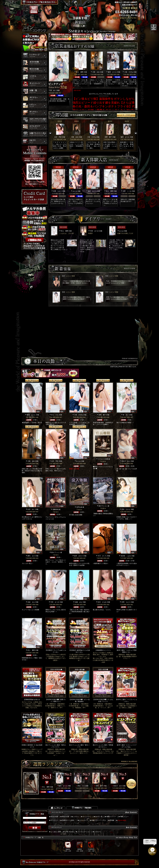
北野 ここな (127, 191)
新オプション (103, 506)
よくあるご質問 (56, 832)
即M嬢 (112, 820)
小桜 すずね (129, 72)
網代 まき (31, 556)
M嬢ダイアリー (111, 817)
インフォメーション (84, 832)
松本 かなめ (102, 602)
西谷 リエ (81, 786)
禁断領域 (56, 509)
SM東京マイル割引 (68, 820)
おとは (75, 191)
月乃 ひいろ (102, 556)
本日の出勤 (54, 817)
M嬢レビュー (124, 817)
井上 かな (55, 415)
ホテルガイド (84, 820)
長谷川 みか (126, 461)
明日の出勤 (66, 817)
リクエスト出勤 (103, 459)
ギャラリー (54, 820)
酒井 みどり (92, 191)
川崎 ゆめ (96, 72)
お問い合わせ (69, 832)
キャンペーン (87, 817)
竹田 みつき (94, 231)
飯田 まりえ (112, 72)
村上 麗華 (80, 72)
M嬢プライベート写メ (99, 820)
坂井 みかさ (78, 556)
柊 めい (53, 90)
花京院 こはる (126, 556)
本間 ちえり (57, 191)
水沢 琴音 (58, 137)
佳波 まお (31, 602)
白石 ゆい (31, 509)
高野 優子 (108, 137)
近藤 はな (78, 602)
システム (76, 817)
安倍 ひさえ (126, 509)
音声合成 (79, 507)
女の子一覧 (99, 817)
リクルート (98, 832)
